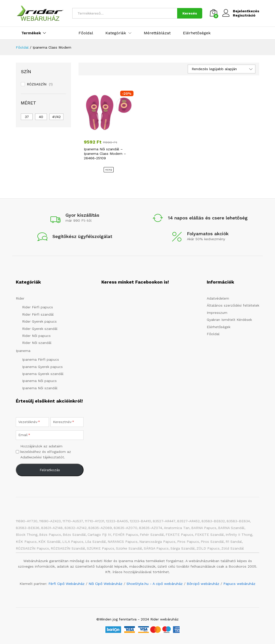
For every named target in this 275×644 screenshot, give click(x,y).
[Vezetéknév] (32, 422)
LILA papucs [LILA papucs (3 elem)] (73, 542)
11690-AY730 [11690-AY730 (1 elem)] (27, 521)
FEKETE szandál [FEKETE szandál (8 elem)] (209, 535)
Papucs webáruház (239, 584)
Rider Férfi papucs (38, 307)
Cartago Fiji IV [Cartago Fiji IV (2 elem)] (99, 535)
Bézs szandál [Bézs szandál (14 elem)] (74, 535)
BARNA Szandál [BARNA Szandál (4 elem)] (231, 528)
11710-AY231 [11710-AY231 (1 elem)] (94, 521)
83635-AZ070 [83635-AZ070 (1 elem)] (125, 528)
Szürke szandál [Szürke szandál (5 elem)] (129, 548)
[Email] (50, 435)
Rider (20, 298)
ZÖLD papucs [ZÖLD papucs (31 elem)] (208, 548)
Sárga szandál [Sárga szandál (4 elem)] (183, 548)
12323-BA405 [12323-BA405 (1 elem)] (117, 521)
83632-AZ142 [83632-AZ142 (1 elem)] (76, 528)
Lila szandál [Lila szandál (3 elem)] (95, 542)
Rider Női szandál (37, 343)
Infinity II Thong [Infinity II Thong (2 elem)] (239, 535)
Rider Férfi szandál (38, 314)
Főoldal (86, 33)
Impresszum (217, 313)
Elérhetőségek (197, 33)
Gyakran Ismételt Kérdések (229, 320)
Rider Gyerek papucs (39, 321)
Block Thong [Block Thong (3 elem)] (27, 535)
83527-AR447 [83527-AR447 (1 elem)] (164, 521)
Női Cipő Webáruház (106, 584)
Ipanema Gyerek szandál (43, 374)
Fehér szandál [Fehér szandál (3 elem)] (152, 535)
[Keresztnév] (67, 422)
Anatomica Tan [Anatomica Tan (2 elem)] (177, 528)
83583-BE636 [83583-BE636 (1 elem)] (28, 528)
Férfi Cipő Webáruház (66, 584)
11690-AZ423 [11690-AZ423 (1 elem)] (50, 521)
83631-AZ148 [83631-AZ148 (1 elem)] (52, 528)
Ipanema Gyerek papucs (42, 367)
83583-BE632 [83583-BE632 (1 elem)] (213, 521)
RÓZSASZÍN (37, 84)
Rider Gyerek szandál (40, 329)
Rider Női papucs (36, 336)
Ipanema (23, 351)
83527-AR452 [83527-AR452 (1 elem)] (188, 521)
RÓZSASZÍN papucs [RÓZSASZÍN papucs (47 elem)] (32, 548)
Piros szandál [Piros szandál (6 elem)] (212, 542)
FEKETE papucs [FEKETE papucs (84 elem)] (179, 535)
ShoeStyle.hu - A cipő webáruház (155, 584)
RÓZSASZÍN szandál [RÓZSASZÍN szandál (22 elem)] (68, 548)
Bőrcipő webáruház (203, 584)
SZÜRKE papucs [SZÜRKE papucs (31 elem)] (100, 548)
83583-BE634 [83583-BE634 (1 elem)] (238, 521)
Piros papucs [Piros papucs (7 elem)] (188, 542)
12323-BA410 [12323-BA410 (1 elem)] (140, 521)
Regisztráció (244, 15)
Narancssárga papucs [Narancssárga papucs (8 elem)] (157, 542)
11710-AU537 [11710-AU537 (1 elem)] (73, 521)
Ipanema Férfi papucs (41, 359)
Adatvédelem (218, 298)
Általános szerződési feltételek (233, 305)
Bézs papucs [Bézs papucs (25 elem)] (50, 535)
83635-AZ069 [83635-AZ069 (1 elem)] (100, 528)
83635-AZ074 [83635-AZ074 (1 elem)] (151, 528)
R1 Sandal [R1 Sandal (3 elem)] (234, 542)
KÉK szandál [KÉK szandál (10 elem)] (49, 542)
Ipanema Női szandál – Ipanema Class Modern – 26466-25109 (105, 154)
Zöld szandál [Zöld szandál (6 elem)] (233, 548)
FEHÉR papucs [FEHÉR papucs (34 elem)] (125, 535)
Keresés (190, 13)
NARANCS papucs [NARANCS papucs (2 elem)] (123, 542)
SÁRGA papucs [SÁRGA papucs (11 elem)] (156, 548)
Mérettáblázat (157, 33)
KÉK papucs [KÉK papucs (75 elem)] (26, 542)
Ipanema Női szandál (40, 388)
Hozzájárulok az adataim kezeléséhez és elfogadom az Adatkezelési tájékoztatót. (46, 452)
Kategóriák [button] (116, 33)
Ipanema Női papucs (39, 381)
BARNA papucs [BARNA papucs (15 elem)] (204, 528)
